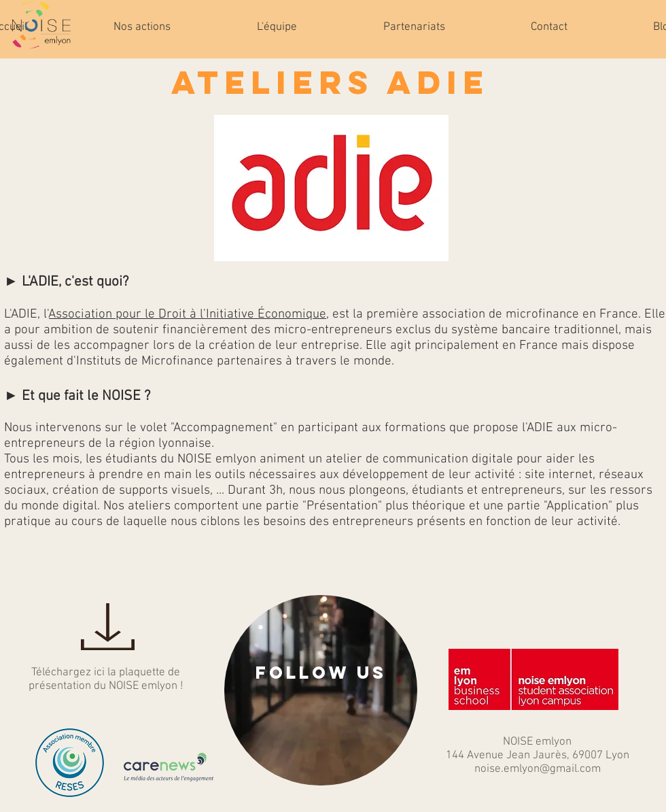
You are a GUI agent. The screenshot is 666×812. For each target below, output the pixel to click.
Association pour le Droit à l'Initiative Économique (188, 315)
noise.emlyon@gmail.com (538, 769)
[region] (321, 690)
